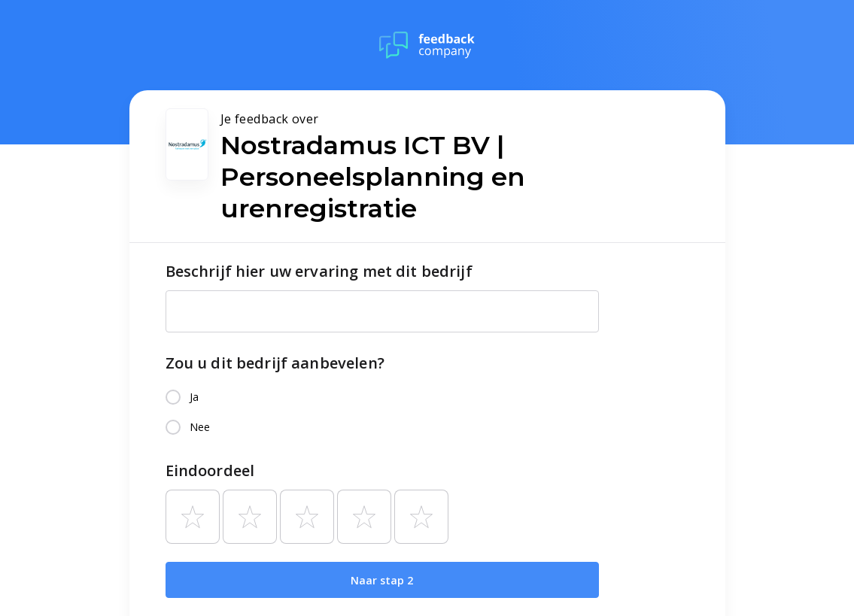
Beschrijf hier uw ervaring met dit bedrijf (319, 271)
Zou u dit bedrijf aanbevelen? (275, 363)
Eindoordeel (210, 470)
